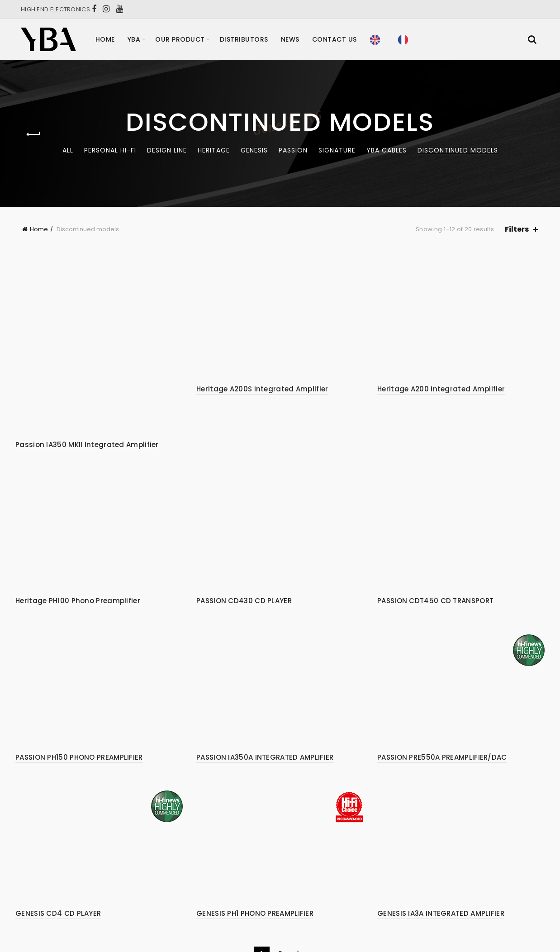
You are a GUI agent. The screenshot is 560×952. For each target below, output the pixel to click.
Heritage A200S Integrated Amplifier (262, 389)
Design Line (167, 150)
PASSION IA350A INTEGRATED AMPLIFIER (265, 702)
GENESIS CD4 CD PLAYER (58, 858)
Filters (517, 229)
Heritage (214, 150)
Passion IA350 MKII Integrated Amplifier (87, 389)
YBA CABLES (387, 150)
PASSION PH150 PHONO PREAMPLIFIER (79, 702)
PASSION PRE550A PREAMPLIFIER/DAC (442, 702)
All (68, 150)
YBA (134, 39)
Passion (293, 150)
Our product (180, 39)
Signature (337, 150)
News (290, 39)
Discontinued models (458, 150)
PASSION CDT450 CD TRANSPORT (435, 545)
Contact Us (335, 39)
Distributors (244, 39)
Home (105, 39)
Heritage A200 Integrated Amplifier (441, 389)
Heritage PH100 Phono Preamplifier (78, 545)
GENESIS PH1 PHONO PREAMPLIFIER (255, 858)
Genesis (254, 150)
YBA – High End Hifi (263, 920)
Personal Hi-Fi (110, 150)
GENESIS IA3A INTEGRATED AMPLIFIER (441, 858)
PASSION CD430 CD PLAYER (244, 545)
